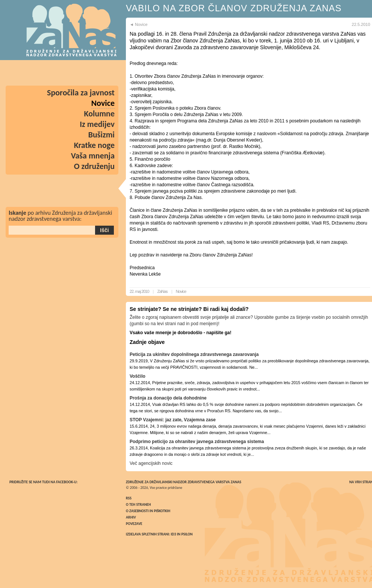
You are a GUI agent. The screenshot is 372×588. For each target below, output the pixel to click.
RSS (129, 498)
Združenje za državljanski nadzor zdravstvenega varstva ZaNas (184, 482)
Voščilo (138, 376)
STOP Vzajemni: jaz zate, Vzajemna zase (173, 420)
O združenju (94, 166)
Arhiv (131, 517)
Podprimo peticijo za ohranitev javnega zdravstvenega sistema (197, 442)
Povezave (134, 524)
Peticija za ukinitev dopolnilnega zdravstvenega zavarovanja (194, 354)
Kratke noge (94, 145)
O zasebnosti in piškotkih (148, 511)
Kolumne (100, 114)
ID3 (174, 534)
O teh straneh (138, 504)
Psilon (187, 534)
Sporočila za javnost (81, 93)
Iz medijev (97, 124)
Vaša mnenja (93, 156)
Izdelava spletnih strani (147, 534)
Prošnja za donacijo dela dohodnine (168, 398)
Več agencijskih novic (151, 463)
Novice (181, 291)
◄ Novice (139, 24)
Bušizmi (101, 135)
